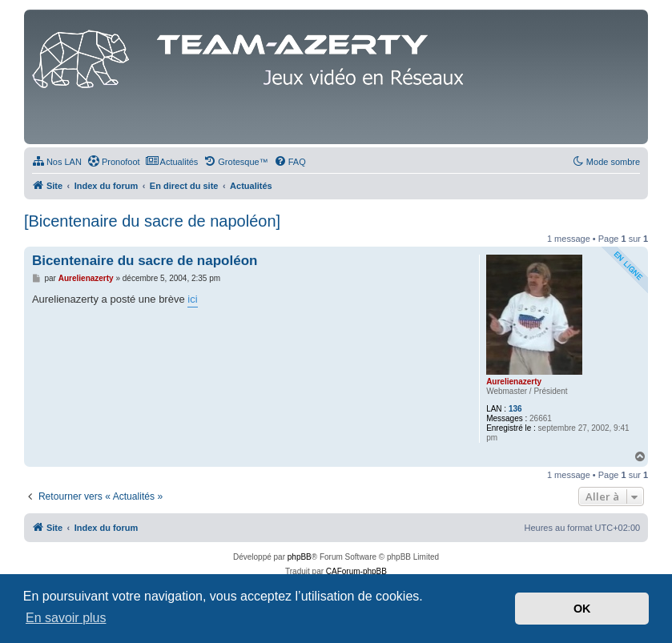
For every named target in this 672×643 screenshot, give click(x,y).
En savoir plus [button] (66, 618)
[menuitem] (57, 162)
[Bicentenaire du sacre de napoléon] (152, 221)
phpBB (300, 557)
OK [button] (582, 609)
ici (192, 299)
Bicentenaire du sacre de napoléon (145, 261)
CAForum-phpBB (356, 571)
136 (515, 409)
